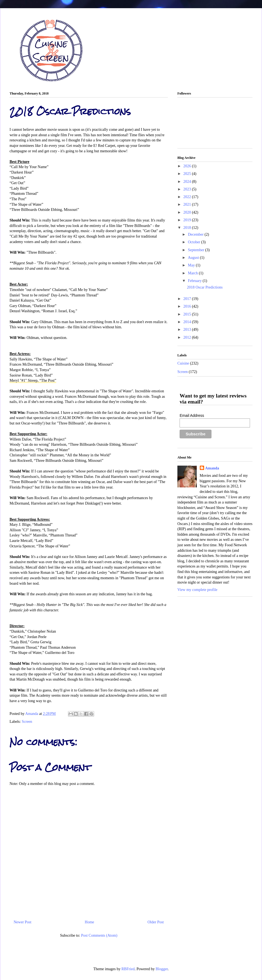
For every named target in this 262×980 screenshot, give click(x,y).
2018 (188, 228)
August (194, 258)
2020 (188, 212)
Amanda (32, 714)
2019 (188, 220)
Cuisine (183, 363)
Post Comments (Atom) (99, 935)
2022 (188, 197)
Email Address (192, 415)
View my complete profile (197, 590)
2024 (188, 182)
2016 (188, 306)
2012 (188, 337)
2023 (188, 189)
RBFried (128, 969)
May (192, 265)
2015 (188, 314)
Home (90, 922)
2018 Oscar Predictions (205, 287)
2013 (188, 330)
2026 (188, 166)
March (193, 273)
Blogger (162, 969)
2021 (188, 204)
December (196, 234)
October (194, 242)
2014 (188, 322)
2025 (188, 174)
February (195, 281)
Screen (27, 722)
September (196, 250)
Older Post (156, 922)
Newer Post (23, 922)
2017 (188, 299)
